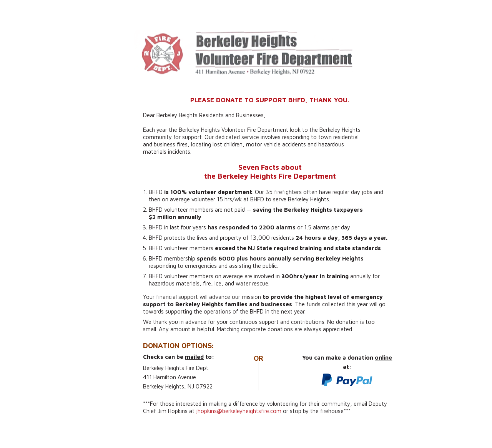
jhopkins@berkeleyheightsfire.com (239, 411)
